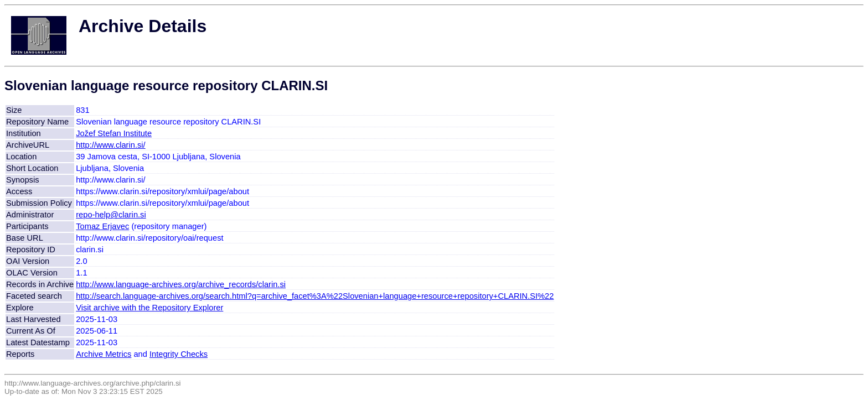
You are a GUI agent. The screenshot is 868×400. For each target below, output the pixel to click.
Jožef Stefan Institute (114, 133)
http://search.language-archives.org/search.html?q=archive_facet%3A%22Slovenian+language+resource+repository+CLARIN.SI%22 (315, 296)
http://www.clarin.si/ (110, 145)
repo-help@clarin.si (111, 215)
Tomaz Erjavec (102, 226)
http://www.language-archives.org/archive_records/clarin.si (181, 284)
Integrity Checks (179, 354)
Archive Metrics (104, 354)
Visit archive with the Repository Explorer (149, 308)
